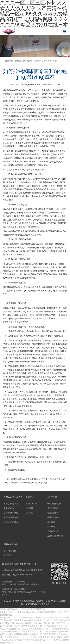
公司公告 (29, 514)
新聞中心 (39, 61)
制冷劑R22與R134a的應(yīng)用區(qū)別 (29, 483)
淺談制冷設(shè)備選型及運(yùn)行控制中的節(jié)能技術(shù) (38, 479)
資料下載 (7, 556)
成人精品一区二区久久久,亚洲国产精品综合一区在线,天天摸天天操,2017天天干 (34, 618)
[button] (35, 55)
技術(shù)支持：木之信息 (38, 604)
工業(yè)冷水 (53, 532)
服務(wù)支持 (11, 545)
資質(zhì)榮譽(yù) (11, 523)
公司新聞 (29, 509)
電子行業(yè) (53, 509)
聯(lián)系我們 (10, 552)
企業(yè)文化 (9, 509)
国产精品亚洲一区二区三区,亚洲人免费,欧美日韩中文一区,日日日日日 (35, 629)
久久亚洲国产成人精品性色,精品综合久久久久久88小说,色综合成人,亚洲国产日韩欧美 (34, 626)
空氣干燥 (51, 527)
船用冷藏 (51, 523)
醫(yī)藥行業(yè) (54, 504)
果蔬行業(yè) (53, 518)
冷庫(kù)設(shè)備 (55, 537)
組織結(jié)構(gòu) (11, 518)
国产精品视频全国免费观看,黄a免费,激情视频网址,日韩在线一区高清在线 (32, 620)
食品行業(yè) (53, 514)
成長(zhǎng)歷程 (11, 514)
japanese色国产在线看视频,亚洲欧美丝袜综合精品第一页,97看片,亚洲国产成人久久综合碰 (34, 634)
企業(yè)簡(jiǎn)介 (13, 498)
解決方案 (52, 498)
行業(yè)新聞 (51, 61)
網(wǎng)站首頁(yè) (24, 61)
